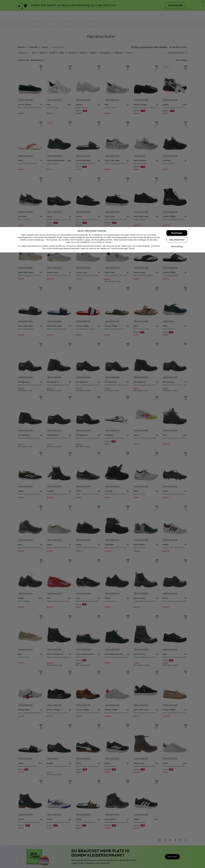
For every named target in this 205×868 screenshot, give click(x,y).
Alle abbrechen (177, 855)
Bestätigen (177, 849)
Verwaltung (177, 862)
